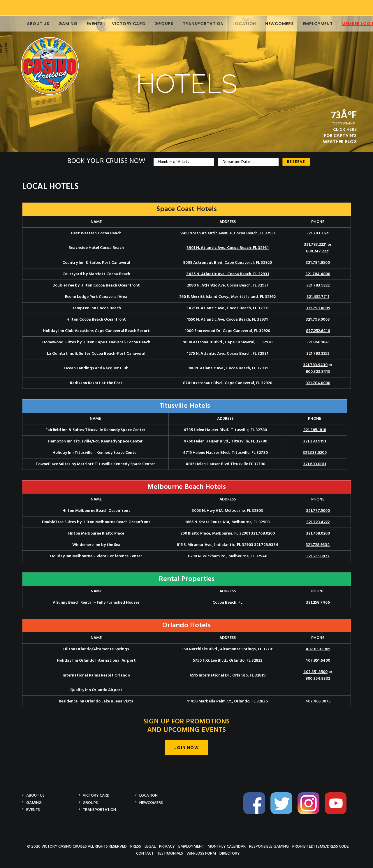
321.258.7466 (318, 603)
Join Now (186, 748)
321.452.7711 (318, 297)
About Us (32, 24)
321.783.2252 (318, 354)
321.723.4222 (318, 522)
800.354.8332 (318, 679)
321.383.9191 (315, 441)
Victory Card (122, 24)
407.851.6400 (318, 661)
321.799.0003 (318, 320)
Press (136, 846)
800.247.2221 (318, 251)
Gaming (62, 24)
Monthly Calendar (227, 846)
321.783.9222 (318, 285)
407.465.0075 (318, 701)
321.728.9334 (318, 545)
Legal (150, 846)
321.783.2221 (315, 245)
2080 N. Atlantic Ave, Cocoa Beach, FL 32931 (228, 285)
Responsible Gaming (269, 846)
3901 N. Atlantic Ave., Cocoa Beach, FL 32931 (228, 248)
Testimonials (170, 853)
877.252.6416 (318, 331)
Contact (145, 853)
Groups (158, 24)
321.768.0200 (318, 534)
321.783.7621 (318, 233)
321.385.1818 (315, 430)
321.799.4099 (318, 308)
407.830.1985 (318, 649)
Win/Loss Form (201, 853)
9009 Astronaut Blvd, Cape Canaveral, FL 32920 (227, 263)
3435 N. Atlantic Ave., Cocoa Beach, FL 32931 (228, 274)
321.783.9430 (315, 365)
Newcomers (273, 24)
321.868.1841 (318, 342)
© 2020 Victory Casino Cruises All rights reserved (77, 846)
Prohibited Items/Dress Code (321, 846)
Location (238, 24)
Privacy (167, 846)
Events (88, 24)
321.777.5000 (318, 511)
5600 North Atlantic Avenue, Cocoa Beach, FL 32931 (227, 233)
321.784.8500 (318, 263)
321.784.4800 (318, 274)
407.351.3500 (315, 672)
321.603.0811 (315, 464)
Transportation (197, 24)
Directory (230, 853)
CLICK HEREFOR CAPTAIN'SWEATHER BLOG (340, 136)
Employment (311, 24)
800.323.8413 (318, 372)
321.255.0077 (318, 556)
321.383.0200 (315, 453)
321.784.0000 (318, 383)
